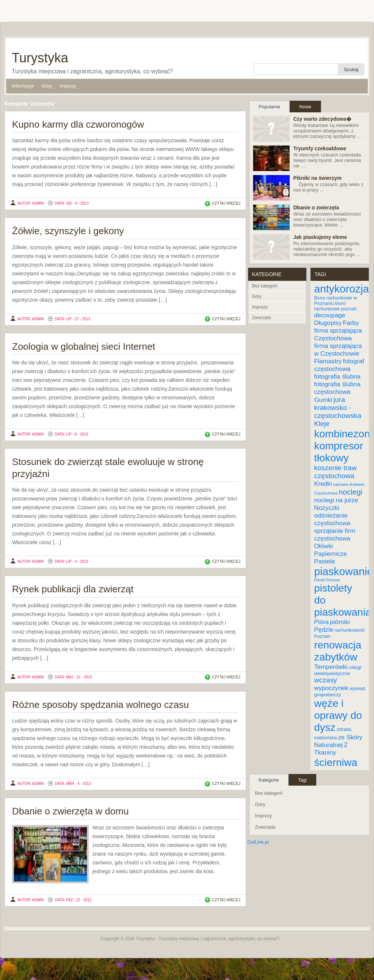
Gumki (323, 400)
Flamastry (328, 361)
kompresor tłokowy (339, 452)
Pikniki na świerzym (317, 178)
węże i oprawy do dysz (338, 715)
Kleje (322, 424)
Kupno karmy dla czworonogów (78, 124)
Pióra (321, 622)
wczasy (325, 680)
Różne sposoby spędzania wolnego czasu (100, 705)
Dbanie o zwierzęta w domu (70, 811)
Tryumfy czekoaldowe (320, 148)
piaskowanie (344, 571)
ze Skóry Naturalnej (338, 741)
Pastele (325, 561)
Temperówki (331, 667)
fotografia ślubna (337, 376)
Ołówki (324, 546)
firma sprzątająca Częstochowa (338, 334)
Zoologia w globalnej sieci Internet (84, 346)
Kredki (323, 484)
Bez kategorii (265, 286)
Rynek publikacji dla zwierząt (73, 589)
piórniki (340, 622)
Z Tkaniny (331, 749)
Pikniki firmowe (327, 580)
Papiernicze (331, 554)
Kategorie (269, 780)
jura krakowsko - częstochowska (338, 408)
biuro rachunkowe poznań (335, 306)
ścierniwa (336, 762)
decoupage (330, 315)
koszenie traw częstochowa (335, 472)
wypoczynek (331, 688)
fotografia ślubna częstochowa (337, 388)
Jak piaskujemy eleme (320, 237)
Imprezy (68, 86)
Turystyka (40, 58)
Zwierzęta (262, 318)
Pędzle (324, 630)
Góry (47, 86)
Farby (351, 323)
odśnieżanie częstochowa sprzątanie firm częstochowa (335, 527)
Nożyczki (327, 508)
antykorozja (341, 289)
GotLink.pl (258, 842)
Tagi (302, 780)
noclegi (350, 492)
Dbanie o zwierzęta (316, 208)
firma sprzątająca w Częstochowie (338, 350)
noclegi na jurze (336, 500)
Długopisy (328, 323)
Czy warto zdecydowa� (322, 119)
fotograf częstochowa (339, 365)
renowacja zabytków (338, 651)
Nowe (305, 107)
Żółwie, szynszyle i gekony (68, 231)
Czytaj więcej (226, 203)
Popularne (269, 107)
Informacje (23, 86)
